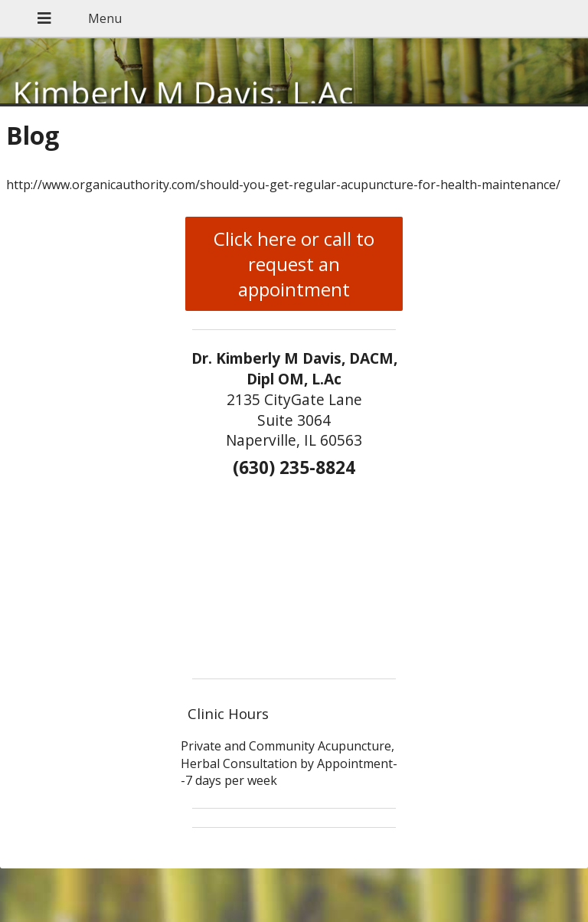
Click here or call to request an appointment (294, 264)
